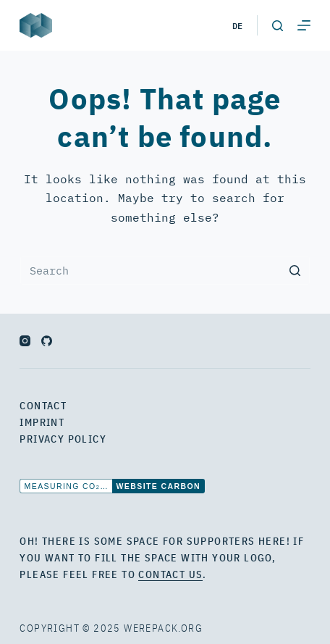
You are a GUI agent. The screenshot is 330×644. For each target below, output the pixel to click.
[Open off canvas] (304, 25)
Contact (43, 406)
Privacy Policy (63, 439)
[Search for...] (165, 270)
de (237, 25)
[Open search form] (278, 26)
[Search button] (295, 270)
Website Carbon (158, 486)
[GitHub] (47, 341)
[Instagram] (25, 341)
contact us (170, 574)
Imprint (42, 422)
